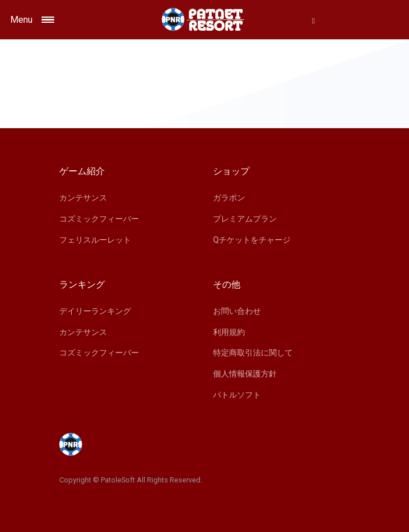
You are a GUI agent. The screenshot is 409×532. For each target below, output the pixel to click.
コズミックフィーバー (99, 219)
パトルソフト (237, 395)
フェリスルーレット (95, 240)
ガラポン (229, 198)
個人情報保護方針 (245, 374)
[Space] (204, 20)
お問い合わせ (237, 311)
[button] (313, 21)
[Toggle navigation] (58, 20)
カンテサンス (83, 198)
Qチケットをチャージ (252, 240)
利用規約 (229, 332)
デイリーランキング (95, 311)
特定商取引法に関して (253, 353)
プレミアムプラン (245, 219)
